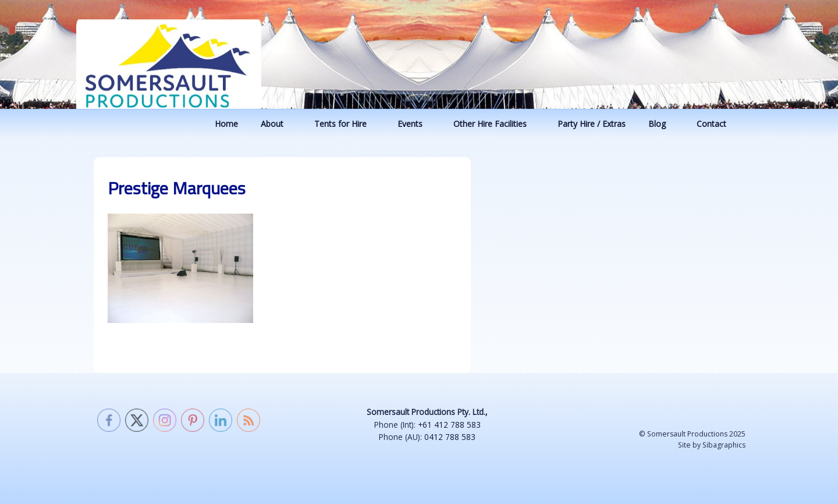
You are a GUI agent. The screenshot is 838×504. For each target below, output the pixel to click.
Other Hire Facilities (496, 124)
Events (416, 124)
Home (226, 124)
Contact (717, 124)
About (278, 124)
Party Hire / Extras (592, 124)
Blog (663, 124)
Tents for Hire (346, 124)
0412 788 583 (450, 437)
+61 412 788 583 (449, 425)
